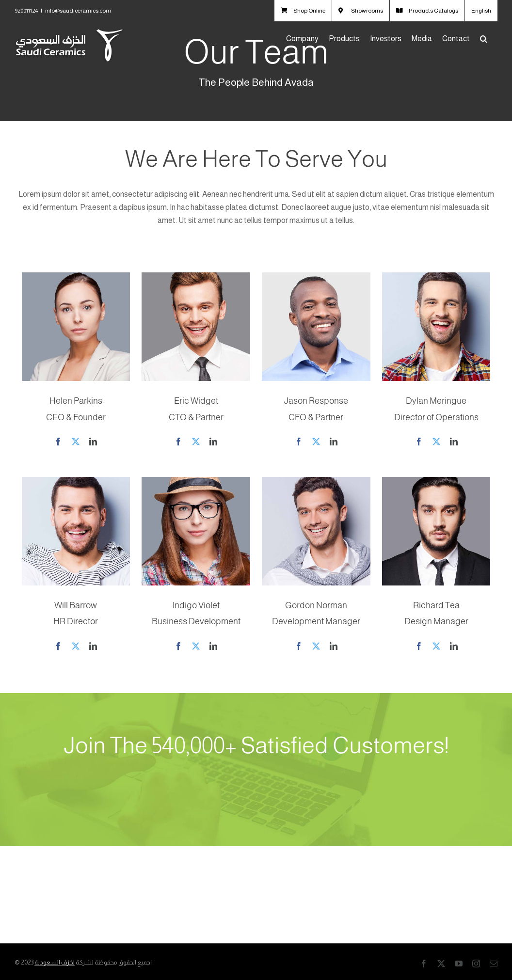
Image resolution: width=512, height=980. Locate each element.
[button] (484, 39)
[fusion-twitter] (76, 442)
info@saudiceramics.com (78, 11)
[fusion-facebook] (58, 442)
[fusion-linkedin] (93, 442)
